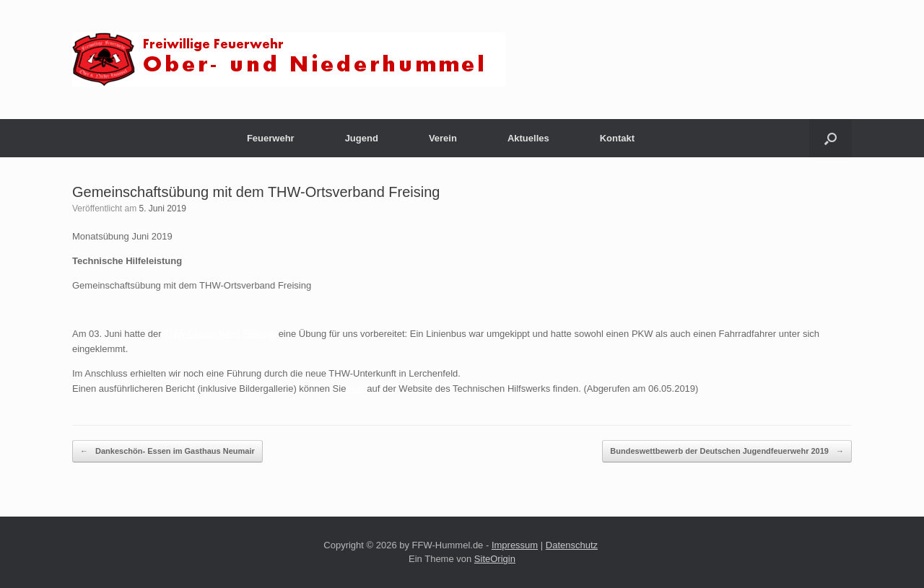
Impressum (515, 545)
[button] (831, 138)
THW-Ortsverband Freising (220, 334)
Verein (443, 138)
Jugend (362, 138)
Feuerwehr (271, 138)
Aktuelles (528, 138)
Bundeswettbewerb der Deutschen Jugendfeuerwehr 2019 (727, 451)
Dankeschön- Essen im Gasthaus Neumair (167, 451)
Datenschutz (572, 545)
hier (357, 389)
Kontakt (617, 138)
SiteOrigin (495, 559)
